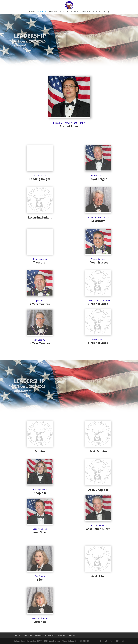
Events (85, 12)
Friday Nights (50, 635)
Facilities (72, 12)
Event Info (62, 635)
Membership (55, 12)
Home (31, 12)
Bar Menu (39, 635)
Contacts (98, 12)
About (41, 12)
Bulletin (72, 635)
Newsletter (28, 635)
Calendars (18, 635)
